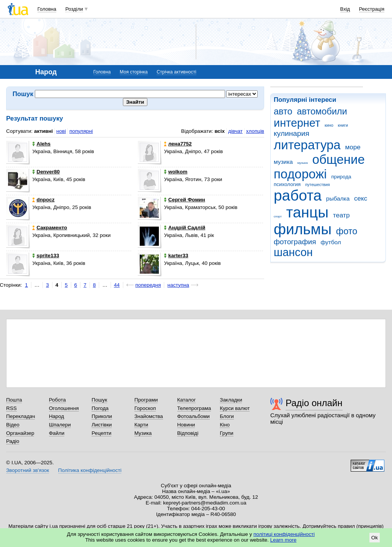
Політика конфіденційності (90, 470)
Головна (47, 9)
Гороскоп (145, 408)
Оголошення (64, 408)
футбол (331, 242)
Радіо (13, 441)
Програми (146, 400)
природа (341, 177)
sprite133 (46, 256)
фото (347, 231)
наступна (178, 285)
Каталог (187, 400)
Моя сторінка (134, 72)
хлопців (255, 131)
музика (283, 162)
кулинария (292, 133)
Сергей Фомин (184, 200)
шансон (293, 252)
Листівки (102, 425)
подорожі (300, 174)
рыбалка (338, 198)
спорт (278, 216)
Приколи (102, 416)
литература (307, 145)
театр (341, 215)
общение (339, 159)
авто (283, 111)
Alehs (41, 144)
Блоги (227, 416)
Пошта (14, 400)
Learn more (283, 540)
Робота (57, 400)
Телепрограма (194, 408)
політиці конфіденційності (284, 534)
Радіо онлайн (314, 403)
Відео (13, 425)
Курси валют (235, 408)
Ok (375, 538)
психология (287, 184)
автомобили (322, 111)
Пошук (99, 400)
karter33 (176, 256)
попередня (148, 285)
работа (298, 195)
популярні (81, 131)
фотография (295, 242)
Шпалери (60, 425)
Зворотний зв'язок (28, 470)
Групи (226, 433)
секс (361, 198)
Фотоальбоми (194, 416)
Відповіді (188, 433)
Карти (141, 425)
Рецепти (101, 433)
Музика (143, 433)
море (353, 147)
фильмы (303, 229)
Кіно (225, 425)
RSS (11, 408)
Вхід (345, 9)
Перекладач (20, 416)
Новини (186, 425)
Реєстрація (372, 9)
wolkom (176, 172)
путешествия (317, 185)
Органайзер (20, 433)
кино (329, 125)
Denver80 (46, 172)
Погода (100, 408)
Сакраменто (50, 228)
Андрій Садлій (185, 228)
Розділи (74, 9)
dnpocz (43, 200)
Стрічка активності (176, 72)
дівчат (235, 131)
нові (61, 131)
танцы (308, 212)
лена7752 (178, 144)
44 (117, 285)
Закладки (231, 400)
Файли (57, 433)
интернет (297, 123)
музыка (303, 163)
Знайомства (149, 416)
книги (343, 125)
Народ (57, 416)
